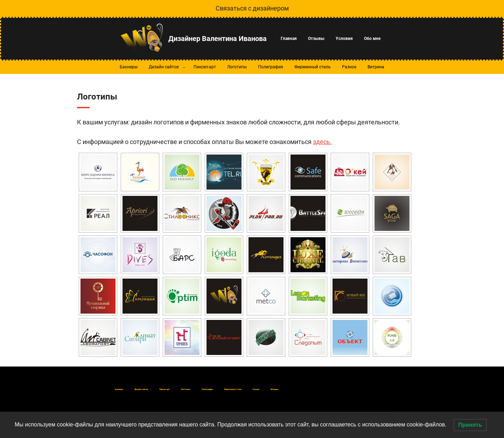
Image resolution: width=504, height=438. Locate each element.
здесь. (322, 142)
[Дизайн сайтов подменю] (184, 67)
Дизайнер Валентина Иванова (218, 39)
